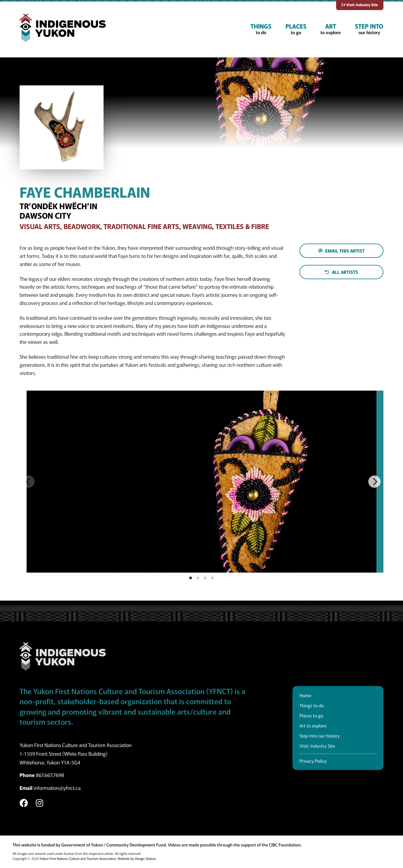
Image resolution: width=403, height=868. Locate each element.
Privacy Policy (313, 761)
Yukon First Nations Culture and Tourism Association (78, 858)
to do (261, 29)
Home (305, 695)
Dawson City (45, 215)
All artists (341, 272)
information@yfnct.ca (57, 788)
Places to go (311, 715)
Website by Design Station (137, 858)
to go (296, 29)
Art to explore (313, 725)
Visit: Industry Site (360, 5)
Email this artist (341, 251)
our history (369, 29)
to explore (331, 29)
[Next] (374, 482)
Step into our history (320, 736)
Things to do (312, 705)
